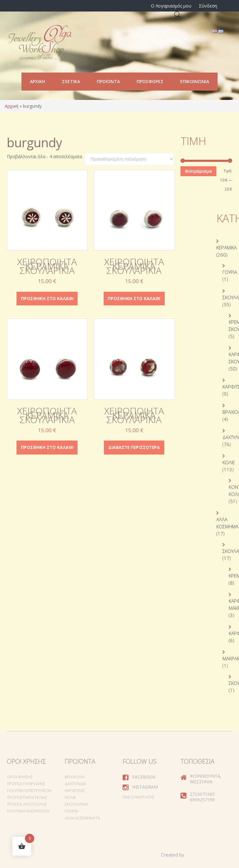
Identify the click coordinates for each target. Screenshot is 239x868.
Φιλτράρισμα (198, 171)
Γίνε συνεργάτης (139, 797)
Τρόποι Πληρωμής (26, 784)
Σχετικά (71, 81)
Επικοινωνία (195, 81)
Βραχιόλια (75, 777)
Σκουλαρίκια (77, 804)
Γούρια (230, 272)
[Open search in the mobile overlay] (177, 14)
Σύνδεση (208, 6)
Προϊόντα (108, 81)
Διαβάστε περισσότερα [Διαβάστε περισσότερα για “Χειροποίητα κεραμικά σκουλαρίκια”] (134, 448)
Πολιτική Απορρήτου (28, 811)
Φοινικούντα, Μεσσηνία (206, 779)
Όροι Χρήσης (20, 777)
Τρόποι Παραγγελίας (27, 797)
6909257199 (202, 800)
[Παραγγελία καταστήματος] (129, 159)
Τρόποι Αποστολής (27, 804)
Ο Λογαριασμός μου (171, 6)
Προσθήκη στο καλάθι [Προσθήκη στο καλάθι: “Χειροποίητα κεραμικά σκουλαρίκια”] (47, 298)
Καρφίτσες (75, 790)
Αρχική (37, 81)
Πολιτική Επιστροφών (29, 790)
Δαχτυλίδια (75, 784)
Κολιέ (229, 462)
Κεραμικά (227, 248)
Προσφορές (150, 81)
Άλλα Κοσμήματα (82, 818)
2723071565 (202, 794)
